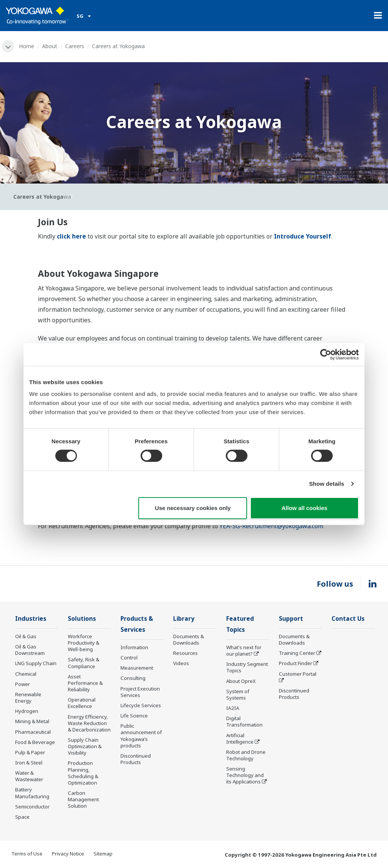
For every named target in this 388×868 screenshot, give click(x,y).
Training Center (297, 653)
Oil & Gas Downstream (30, 650)
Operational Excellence (82, 703)
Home (27, 46)
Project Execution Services (140, 692)
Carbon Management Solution (83, 799)
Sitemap (103, 854)
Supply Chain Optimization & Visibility (85, 746)
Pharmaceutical (33, 732)
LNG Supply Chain (36, 663)
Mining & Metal (32, 721)
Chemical (26, 674)
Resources (185, 653)
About (50, 46)
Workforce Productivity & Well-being (84, 643)
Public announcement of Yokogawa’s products (141, 735)
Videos (181, 663)
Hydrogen (27, 711)
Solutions (82, 619)
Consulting (133, 678)
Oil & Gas (26, 636)
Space (22, 817)
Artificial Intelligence (240, 739)
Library (184, 619)
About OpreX (241, 681)
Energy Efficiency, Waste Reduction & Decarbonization (89, 723)
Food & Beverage (35, 742)
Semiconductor (32, 807)
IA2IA (233, 708)
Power (23, 684)
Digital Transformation (244, 721)
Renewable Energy (28, 698)
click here (71, 236)
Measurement (137, 668)
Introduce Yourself (303, 236)
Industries (31, 619)
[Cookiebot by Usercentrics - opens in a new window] (326, 354)
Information (134, 647)
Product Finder (296, 663)
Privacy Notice (68, 854)
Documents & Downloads (189, 640)
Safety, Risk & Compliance (84, 663)
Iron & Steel (29, 763)
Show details (327, 484)
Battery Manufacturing (32, 793)
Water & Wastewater (29, 776)
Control (129, 658)
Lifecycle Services (141, 705)
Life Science (134, 716)
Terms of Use (27, 854)
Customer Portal (298, 674)
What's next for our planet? (244, 651)
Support (291, 619)
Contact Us (348, 619)
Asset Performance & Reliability (85, 683)
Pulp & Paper (30, 752)
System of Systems (238, 695)
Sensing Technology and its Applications (245, 775)
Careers (75, 46)
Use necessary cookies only (193, 508)
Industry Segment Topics (247, 667)
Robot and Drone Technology (246, 755)
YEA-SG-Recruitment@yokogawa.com (271, 526)
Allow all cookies (304, 508)
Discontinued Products (136, 759)
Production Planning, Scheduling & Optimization (83, 773)
